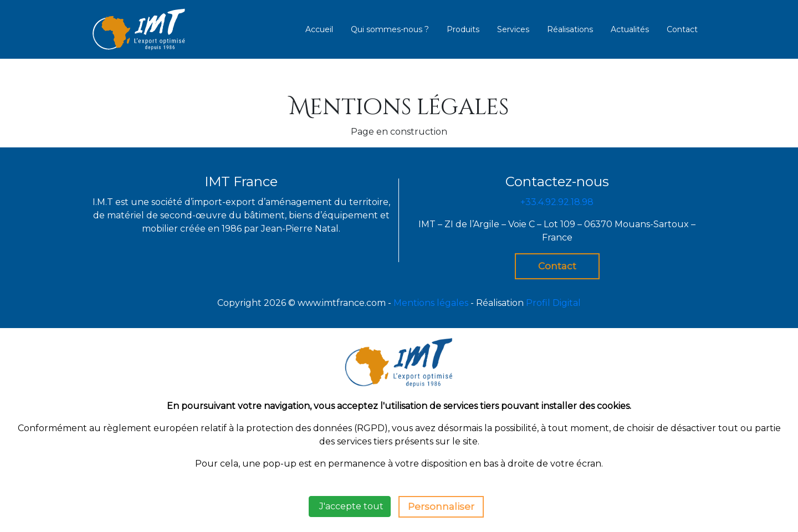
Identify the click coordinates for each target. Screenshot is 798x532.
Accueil (319, 29)
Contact (682, 29)
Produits (463, 29)
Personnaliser (441, 507)
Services (513, 29)
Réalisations (570, 29)
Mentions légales (431, 303)
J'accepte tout (350, 506)
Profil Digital (553, 303)
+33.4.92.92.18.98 (557, 202)
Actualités (630, 29)
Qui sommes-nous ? (390, 29)
